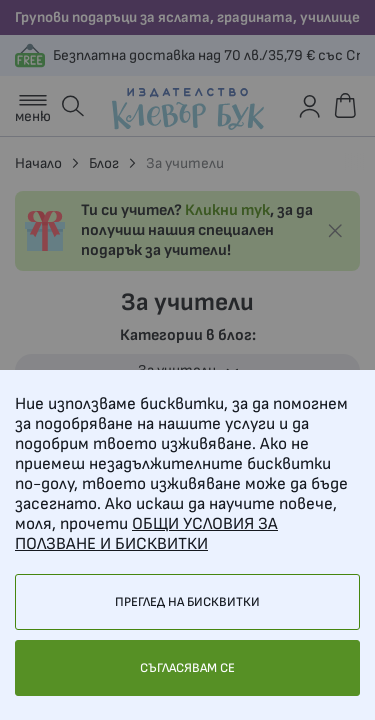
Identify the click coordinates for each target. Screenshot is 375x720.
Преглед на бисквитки (187, 602)
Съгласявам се (187, 668)
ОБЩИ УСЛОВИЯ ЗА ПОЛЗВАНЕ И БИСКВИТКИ (146, 534)
